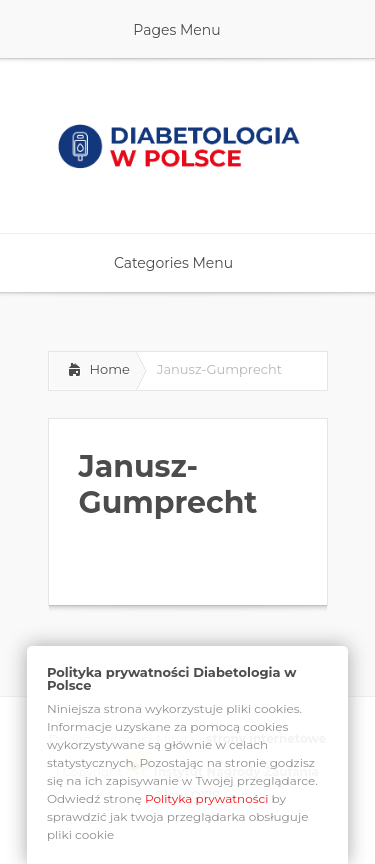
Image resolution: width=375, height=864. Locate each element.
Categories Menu (186, 263)
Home (110, 369)
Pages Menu (189, 30)
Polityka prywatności (207, 798)
